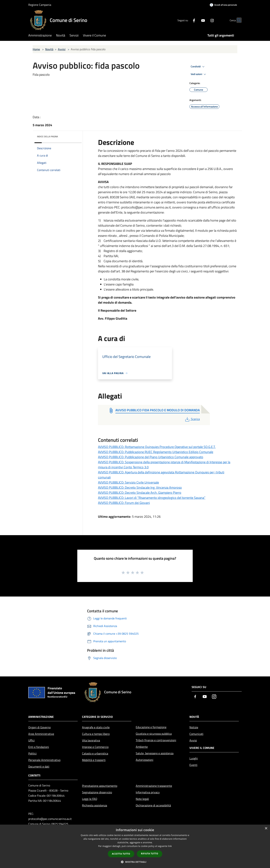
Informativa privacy (148, 792)
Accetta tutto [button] (121, 854)
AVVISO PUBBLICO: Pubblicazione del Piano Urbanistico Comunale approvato (151, 457)
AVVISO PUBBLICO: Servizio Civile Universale (128, 482)
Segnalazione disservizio (97, 792)
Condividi (198, 67)
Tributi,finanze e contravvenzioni (156, 740)
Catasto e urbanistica (95, 753)
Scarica (192, 419)
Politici (32, 753)
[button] (135, 862)
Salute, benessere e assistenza (155, 753)
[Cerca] (237, 20)
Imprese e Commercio (95, 747)
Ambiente (142, 747)
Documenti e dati (39, 766)
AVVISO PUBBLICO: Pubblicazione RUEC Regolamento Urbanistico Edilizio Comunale (156, 452)
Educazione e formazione (151, 727)
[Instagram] (205, 20)
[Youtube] (196, 20)
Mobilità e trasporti (94, 760)
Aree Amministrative (41, 734)
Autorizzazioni (145, 760)
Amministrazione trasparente (154, 786)
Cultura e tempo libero (96, 734)
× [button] (266, 829)
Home (36, 49)
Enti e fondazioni (39, 747)
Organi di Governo (39, 727)
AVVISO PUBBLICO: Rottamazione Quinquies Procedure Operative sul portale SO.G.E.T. (157, 447)
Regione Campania (40, 5)
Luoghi (194, 758)
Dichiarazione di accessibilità (153, 805)
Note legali (142, 799)
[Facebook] (187, 20)
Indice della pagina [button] (47, 136)
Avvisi (62, 49)
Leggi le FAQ (90, 799)
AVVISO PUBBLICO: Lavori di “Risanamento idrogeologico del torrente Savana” (152, 498)
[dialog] (135, 846)
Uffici (31, 740)
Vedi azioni (199, 74)
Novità (49, 49)
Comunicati (196, 734)
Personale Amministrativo (44, 760)
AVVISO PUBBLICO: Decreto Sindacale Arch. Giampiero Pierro (140, 493)
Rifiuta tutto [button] (150, 854)
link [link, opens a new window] (170, 846)
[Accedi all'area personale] (223, 5)
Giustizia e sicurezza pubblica (154, 734)
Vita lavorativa (91, 740)
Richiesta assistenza (95, 805)
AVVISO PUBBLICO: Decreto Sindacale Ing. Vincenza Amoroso (140, 487)
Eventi (193, 765)
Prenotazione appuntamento (100, 786)
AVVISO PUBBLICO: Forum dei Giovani (124, 503)
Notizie (194, 727)
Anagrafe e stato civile (96, 727)
